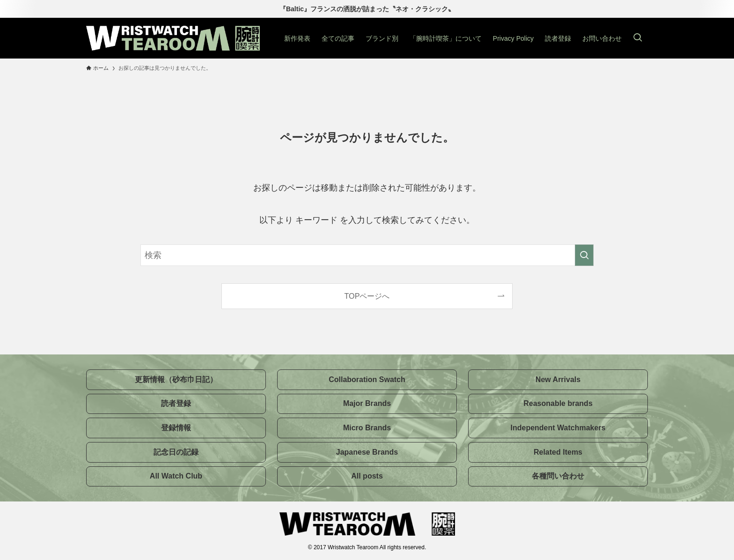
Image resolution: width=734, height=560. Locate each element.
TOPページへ (367, 296)
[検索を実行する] (584, 255)
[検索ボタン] (638, 38)
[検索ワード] (367, 255)
